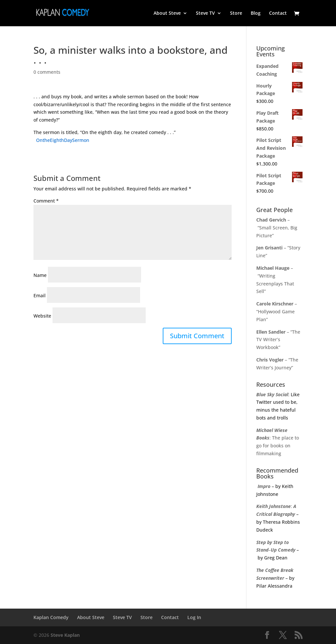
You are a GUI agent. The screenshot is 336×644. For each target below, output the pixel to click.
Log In (194, 617)
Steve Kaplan (65, 635)
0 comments (47, 72)
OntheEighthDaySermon (63, 140)
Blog (256, 13)
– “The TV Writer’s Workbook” (278, 340)
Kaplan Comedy (51, 617)
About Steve (167, 13)
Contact (278, 13)
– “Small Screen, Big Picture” (277, 228)
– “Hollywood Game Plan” (277, 312)
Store (236, 13)
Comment (46, 201)
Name (40, 275)
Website (42, 316)
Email (40, 295)
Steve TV (205, 13)
